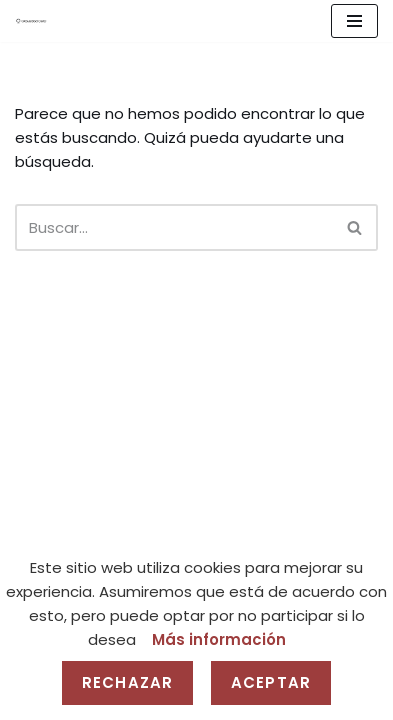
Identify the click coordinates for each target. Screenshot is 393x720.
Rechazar (127, 682)
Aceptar (271, 682)
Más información (219, 639)
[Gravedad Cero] (31, 21)
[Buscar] (174, 227)
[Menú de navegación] (354, 21)
